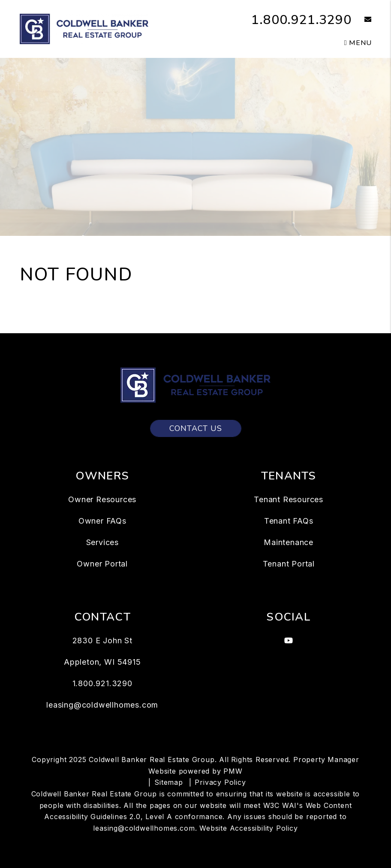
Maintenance (289, 542)
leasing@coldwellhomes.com (102, 705)
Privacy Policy (220, 782)
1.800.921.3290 (301, 20)
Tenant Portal (289, 564)
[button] (362, 20)
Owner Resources (102, 499)
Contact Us (196, 428)
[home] (84, 28)
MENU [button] (358, 43)
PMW (233, 771)
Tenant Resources (289, 499)
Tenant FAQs (289, 521)
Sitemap (169, 782)
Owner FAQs (102, 521)
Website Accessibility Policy (248, 828)
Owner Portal (102, 564)
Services (102, 542)
